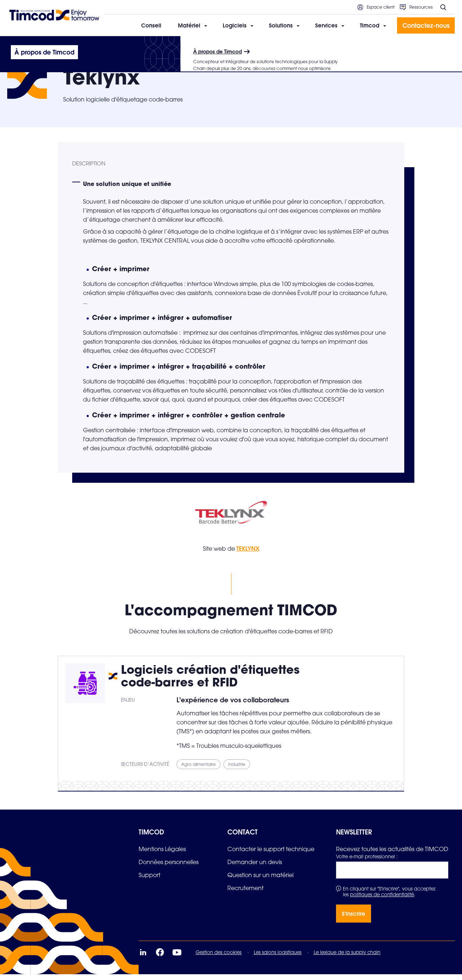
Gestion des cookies (219, 958)
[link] (162, 855)
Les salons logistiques (278, 958)
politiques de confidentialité (382, 900)
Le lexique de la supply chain (347, 958)
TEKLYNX (248, 554)
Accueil (16, 46)
